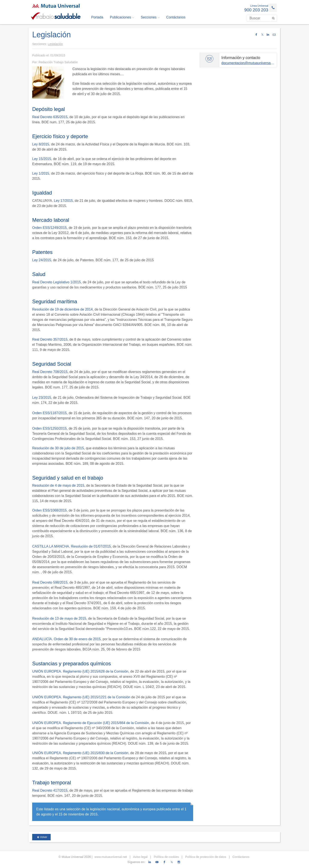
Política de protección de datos (205, 857)
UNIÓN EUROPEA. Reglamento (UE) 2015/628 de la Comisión (80, 671)
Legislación (55, 44)
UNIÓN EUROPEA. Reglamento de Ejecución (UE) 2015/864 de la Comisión (91, 723)
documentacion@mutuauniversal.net (249, 63)
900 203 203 (256, 10)
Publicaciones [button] (122, 17)
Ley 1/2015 (41, 173)
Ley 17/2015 (63, 201)
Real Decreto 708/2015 (50, 372)
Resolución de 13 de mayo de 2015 (59, 618)
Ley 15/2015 (42, 159)
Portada (97, 17)
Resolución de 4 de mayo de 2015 (58, 485)
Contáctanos (176, 17)
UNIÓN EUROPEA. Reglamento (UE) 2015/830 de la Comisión (80, 753)
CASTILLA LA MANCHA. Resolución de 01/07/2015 (71, 546)
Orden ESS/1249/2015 (49, 228)
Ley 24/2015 (42, 260)
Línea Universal (259, 6)
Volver (42, 837)
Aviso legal (140, 857)
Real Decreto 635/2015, (50, 117)
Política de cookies (166, 857)
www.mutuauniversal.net (111, 857)
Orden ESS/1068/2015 (49, 510)
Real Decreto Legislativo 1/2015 (57, 282)
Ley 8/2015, (41, 144)
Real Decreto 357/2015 (50, 339)
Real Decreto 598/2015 (50, 582)
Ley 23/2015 (42, 398)
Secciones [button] (150, 17)
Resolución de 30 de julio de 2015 (58, 448)
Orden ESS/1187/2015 (49, 413)
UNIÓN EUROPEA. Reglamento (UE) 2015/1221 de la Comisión (81, 697)
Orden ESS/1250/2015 (49, 428)
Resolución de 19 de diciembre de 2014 (62, 309)
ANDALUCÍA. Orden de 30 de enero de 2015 (66, 639)
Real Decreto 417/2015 (50, 790)
